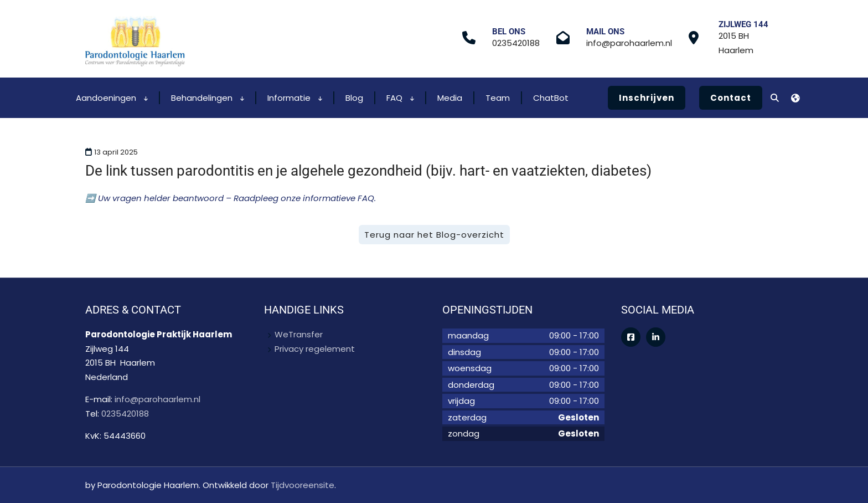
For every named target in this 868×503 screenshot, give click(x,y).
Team (498, 98)
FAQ (400, 98)
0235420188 (516, 43)
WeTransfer (299, 334)
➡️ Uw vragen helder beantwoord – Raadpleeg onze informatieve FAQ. (231, 198)
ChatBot (551, 98)
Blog (354, 98)
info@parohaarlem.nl (629, 43)
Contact (731, 98)
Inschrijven (647, 98)
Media (450, 98)
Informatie (295, 98)
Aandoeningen (112, 98)
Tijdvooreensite (303, 485)
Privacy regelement (315, 349)
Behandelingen (208, 98)
